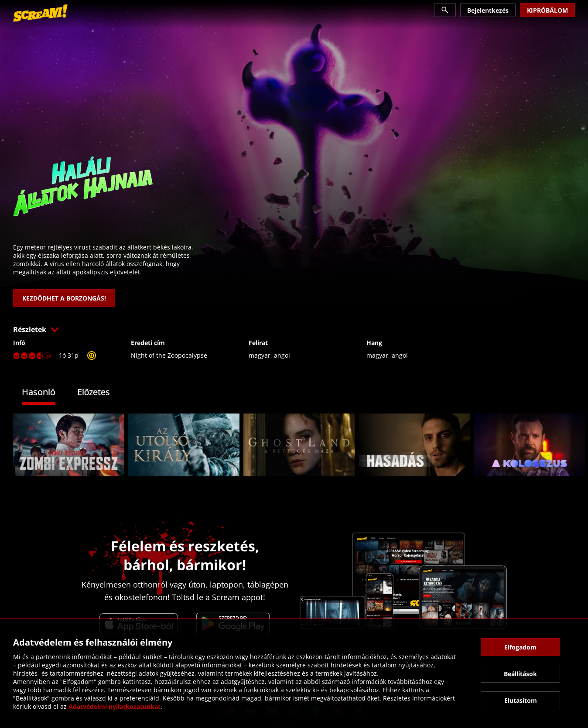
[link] (40, 13)
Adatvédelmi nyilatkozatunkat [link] (115, 706)
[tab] (45, 393)
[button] (294, 329)
